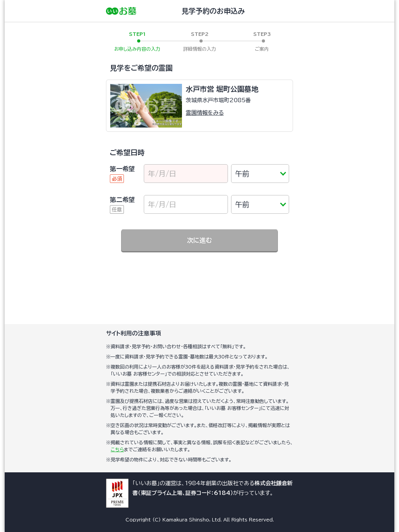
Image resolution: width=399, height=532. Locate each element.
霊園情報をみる (205, 113)
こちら (117, 449)
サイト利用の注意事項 (134, 333)
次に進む (199, 240)
